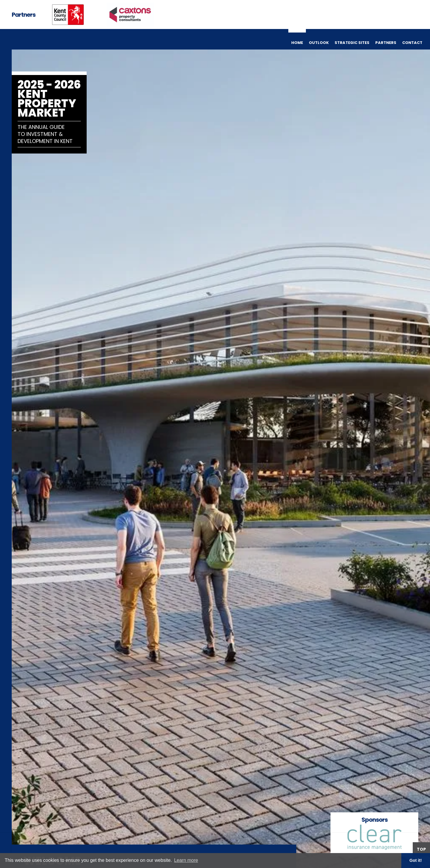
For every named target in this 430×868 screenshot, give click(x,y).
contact (412, 43)
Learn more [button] (186, 860)
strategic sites (352, 43)
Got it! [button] (416, 860)
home (297, 43)
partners (386, 43)
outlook (319, 43)
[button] (418, 434)
